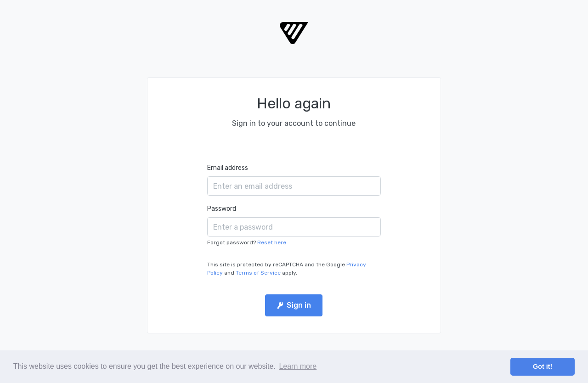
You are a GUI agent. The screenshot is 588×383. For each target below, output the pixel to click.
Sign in (294, 305)
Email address (228, 168)
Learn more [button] (298, 366)
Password (222, 209)
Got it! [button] (543, 366)
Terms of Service (258, 273)
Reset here (272, 242)
